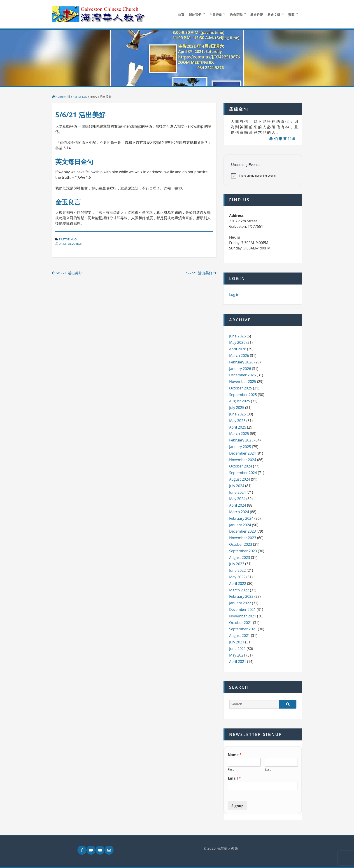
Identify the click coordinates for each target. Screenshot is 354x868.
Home (60, 97)
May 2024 (237, 499)
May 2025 (237, 421)
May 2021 (237, 655)
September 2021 (243, 629)
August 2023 (240, 557)
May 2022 (237, 577)
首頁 (181, 15)
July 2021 (237, 642)
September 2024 (243, 473)
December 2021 (242, 609)
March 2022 (239, 590)
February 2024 (241, 518)
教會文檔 (274, 15)
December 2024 (242, 453)
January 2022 (240, 603)
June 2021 (238, 649)
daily (62, 244)
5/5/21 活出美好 (67, 273)
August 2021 (240, 636)
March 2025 (239, 434)
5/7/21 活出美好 (201, 273)
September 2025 (243, 395)
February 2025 (241, 440)
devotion (75, 244)
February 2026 (241, 362)
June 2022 (238, 570)
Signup (238, 806)
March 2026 (239, 356)
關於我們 (195, 15)
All (68, 97)
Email (234, 778)
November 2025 (243, 382)
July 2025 (237, 408)
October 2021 (241, 623)
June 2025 (238, 414)
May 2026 (237, 342)
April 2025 (238, 427)
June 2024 (238, 492)
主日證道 (216, 15)
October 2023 (241, 544)
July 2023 (237, 564)
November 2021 (243, 616)
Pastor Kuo (80, 97)
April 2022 (238, 583)
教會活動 (236, 15)
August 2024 (240, 479)
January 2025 (240, 447)
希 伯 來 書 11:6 (282, 139)
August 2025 (240, 401)
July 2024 (237, 486)
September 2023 (243, 551)
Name (235, 755)
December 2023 (242, 531)
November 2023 (243, 538)
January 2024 (240, 525)
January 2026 (240, 369)
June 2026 (238, 336)
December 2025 (242, 375)
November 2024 (243, 460)
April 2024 (238, 505)
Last (268, 770)
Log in (234, 294)
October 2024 (241, 466)
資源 (291, 15)
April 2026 (238, 349)
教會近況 (257, 15)
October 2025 (241, 388)
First (231, 770)
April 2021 (238, 662)
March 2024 (239, 512)
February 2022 (241, 596)
